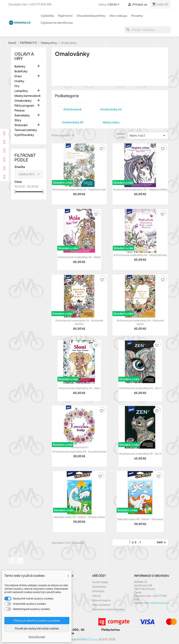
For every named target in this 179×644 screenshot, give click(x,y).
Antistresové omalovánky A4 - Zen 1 (140, 388)
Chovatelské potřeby (91, 16)
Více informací (37, 637)
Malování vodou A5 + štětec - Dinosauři (140, 519)
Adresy (96, 596)
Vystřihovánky (24, 135)
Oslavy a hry (24, 56)
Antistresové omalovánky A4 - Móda (79, 257)
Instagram (20, 561)
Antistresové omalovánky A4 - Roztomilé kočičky (79, 322)
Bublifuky (21, 71)
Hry (17, 86)
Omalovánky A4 (111, 109)
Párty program (24, 106)
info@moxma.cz (160, 603)
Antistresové (72, 109)
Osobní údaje (100, 582)
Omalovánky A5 (73, 122)
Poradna (137, 16)
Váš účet (99, 576)
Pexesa (19, 111)
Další (162, 542)
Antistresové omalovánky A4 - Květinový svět (79, 189)
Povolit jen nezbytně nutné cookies (37, 629)
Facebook (12, 561)
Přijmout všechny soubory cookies (37, 621)
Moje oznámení (101, 605)
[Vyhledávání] (148, 30)
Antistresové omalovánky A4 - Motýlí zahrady (140, 255)
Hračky (19, 81)
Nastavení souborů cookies (108, 609)
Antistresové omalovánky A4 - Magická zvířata (140, 189)
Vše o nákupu (118, 16)
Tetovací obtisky (26, 130)
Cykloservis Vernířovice (57, 23)
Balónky (20, 66)
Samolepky (22, 115)
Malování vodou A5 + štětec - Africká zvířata (79, 517)
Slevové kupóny (102, 600)
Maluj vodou (111, 122)
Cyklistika (47, 16)
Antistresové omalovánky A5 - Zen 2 (140, 454)
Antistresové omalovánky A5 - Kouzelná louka (79, 452)
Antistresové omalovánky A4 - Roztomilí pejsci (140, 322)
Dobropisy (98, 591)
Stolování (21, 125)
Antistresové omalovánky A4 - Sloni (79, 388)
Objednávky (99, 587)
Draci (18, 76)
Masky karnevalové (28, 96)
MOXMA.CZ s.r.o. (87, 639)
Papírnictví (65, 16)
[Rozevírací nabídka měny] (114, 5)
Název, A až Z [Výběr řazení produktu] (148, 136)
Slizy (18, 120)
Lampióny (21, 91)
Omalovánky (23, 101)
